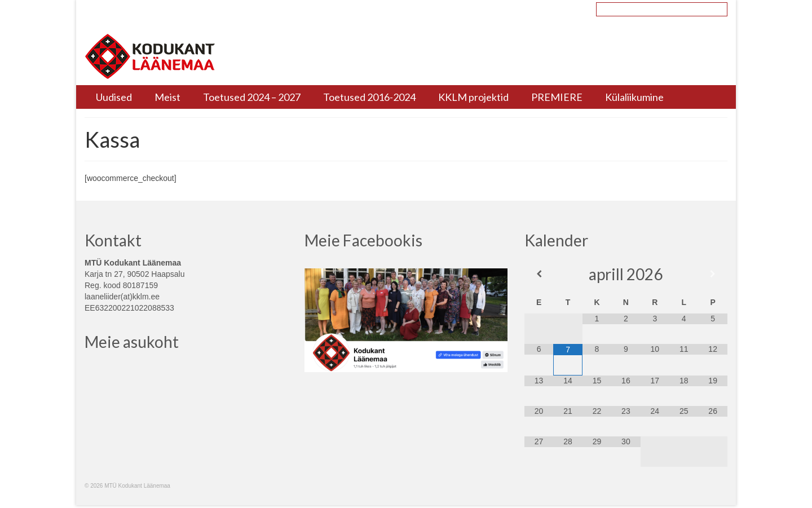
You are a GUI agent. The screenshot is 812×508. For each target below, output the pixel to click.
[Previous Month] (539, 274)
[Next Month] (712, 274)
